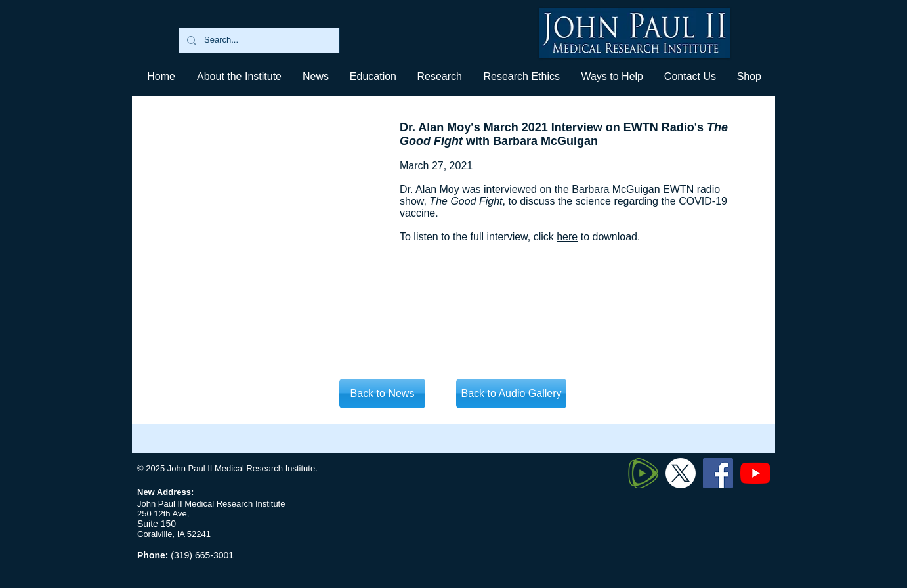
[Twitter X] (681, 473)
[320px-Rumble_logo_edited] (643, 473)
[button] (372, 76)
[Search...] (258, 40)
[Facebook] (718, 473)
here (567, 237)
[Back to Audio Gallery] (511, 393)
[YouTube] (755, 473)
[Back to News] (382, 393)
